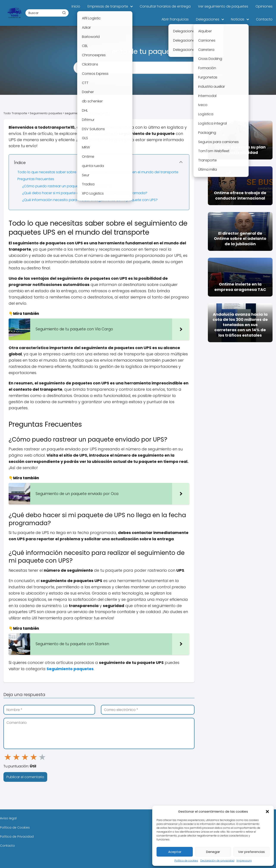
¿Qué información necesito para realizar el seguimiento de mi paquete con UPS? (90, 200)
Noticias (238, 19)
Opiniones (264, 6)
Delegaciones (208, 19)
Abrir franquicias (175, 19)
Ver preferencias (251, 852)
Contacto (264, 19)
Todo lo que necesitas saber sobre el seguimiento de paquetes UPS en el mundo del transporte (98, 172)
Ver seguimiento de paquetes (223, 6)
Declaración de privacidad (217, 861)
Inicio (76, 6)
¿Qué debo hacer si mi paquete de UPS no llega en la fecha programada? (85, 193)
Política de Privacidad (17, 837)
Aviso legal (8, 818)
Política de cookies (186, 861)
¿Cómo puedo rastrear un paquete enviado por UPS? (67, 186)
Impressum (244, 861)
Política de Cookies (15, 827)
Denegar (213, 852)
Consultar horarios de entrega (165, 6)
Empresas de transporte (108, 6)
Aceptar (175, 852)
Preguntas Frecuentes (36, 179)
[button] (267, 812)
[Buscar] (64, 13)
